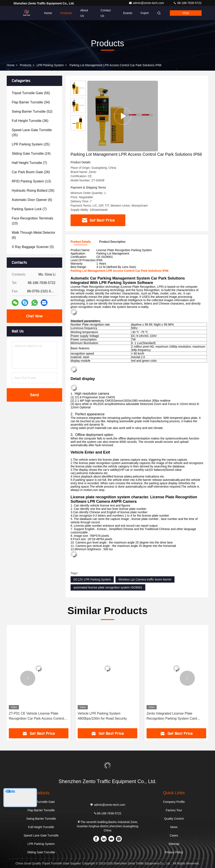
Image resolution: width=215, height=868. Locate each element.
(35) (32, 133)
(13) (31, 181)
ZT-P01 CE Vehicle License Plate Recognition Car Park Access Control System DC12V (36, 716)
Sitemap (174, 844)
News (174, 827)
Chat (186, 13)
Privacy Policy (174, 852)
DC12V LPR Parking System (92, 579)
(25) (31, 144)
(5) (33, 247)
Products (66, 13)
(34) (31, 102)
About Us (84, 13)
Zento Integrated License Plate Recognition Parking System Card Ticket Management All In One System (175, 716)
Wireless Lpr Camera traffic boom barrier (145, 579)
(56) (31, 93)
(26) (31, 172)
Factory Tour (174, 810)
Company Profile (174, 802)
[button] (28, 678)
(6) (32, 200)
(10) (32, 221)
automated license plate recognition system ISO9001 (108, 587)
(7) (29, 163)
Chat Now (34, 316)
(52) (32, 111)
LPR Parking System (50, 65)
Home (48, 13)
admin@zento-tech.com (147, 3)
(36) (30, 121)
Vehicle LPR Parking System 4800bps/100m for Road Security (102, 716)
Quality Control (174, 819)
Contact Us (106, 13)
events (128, 13)
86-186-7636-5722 (187, 3)
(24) (31, 154)
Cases (174, 835)
